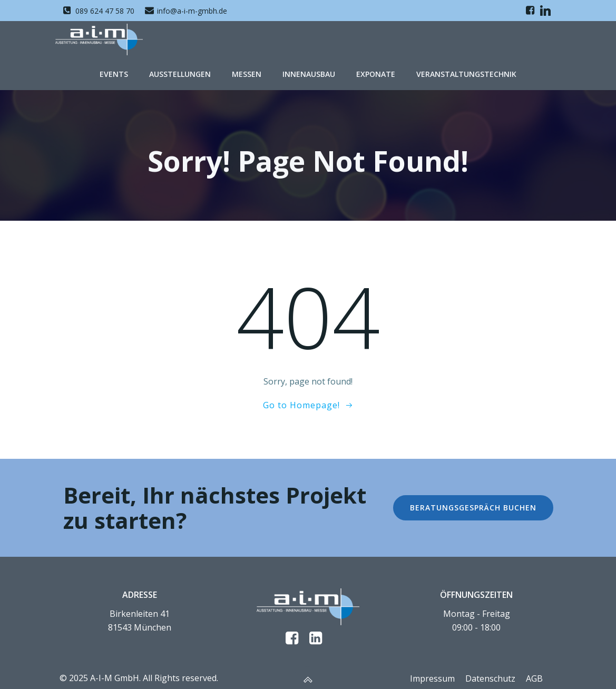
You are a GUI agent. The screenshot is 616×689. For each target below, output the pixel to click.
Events (114, 74)
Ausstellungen (180, 74)
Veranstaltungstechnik (466, 74)
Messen (247, 74)
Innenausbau (309, 74)
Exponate (376, 74)
